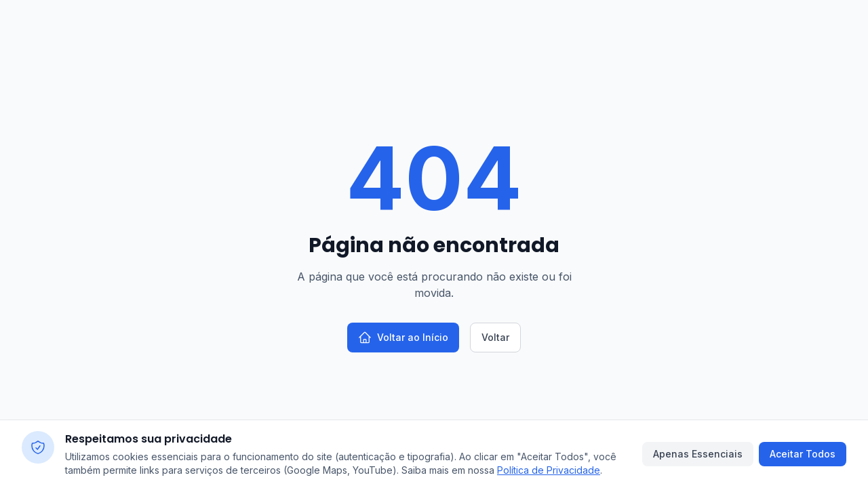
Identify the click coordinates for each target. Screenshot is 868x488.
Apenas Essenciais (698, 454)
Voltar (495, 337)
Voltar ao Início (403, 338)
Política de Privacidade (549, 470)
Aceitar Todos (803, 454)
